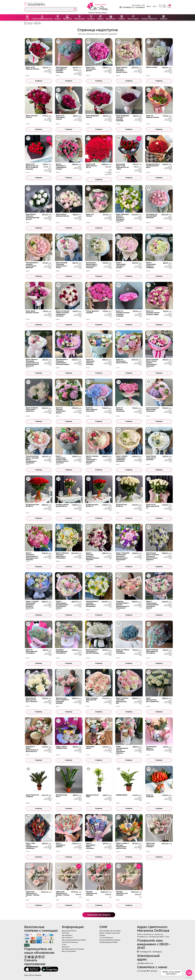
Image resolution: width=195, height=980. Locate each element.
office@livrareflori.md (145, 963)
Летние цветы (79, 19)
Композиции (111, 19)
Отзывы (102, 935)
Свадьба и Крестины (149, 19)
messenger (152, 971)
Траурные (163, 19)
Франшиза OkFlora (69, 931)
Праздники (67, 19)
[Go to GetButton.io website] (189, 978)
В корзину (39, 81)
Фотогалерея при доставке (110, 931)
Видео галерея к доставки (110, 933)
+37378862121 (126, 7)
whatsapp (142, 971)
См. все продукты (106, 938)
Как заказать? (67, 935)
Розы (27, 19)
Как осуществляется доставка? (74, 940)
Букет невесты (133, 19)
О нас (64, 944)
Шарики (100, 19)
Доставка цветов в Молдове (73, 949)
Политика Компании (70, 942)
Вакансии (66, 947)
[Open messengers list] (189, 973)
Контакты (65, 933)
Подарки (122, 19)
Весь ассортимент (69, 951)
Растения (91, 19)
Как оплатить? (67, 938)
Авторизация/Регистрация (110, 940)
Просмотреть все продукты (99, 915)
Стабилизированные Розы (42, 19)
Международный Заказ (108, 942)
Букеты (58, 19)
